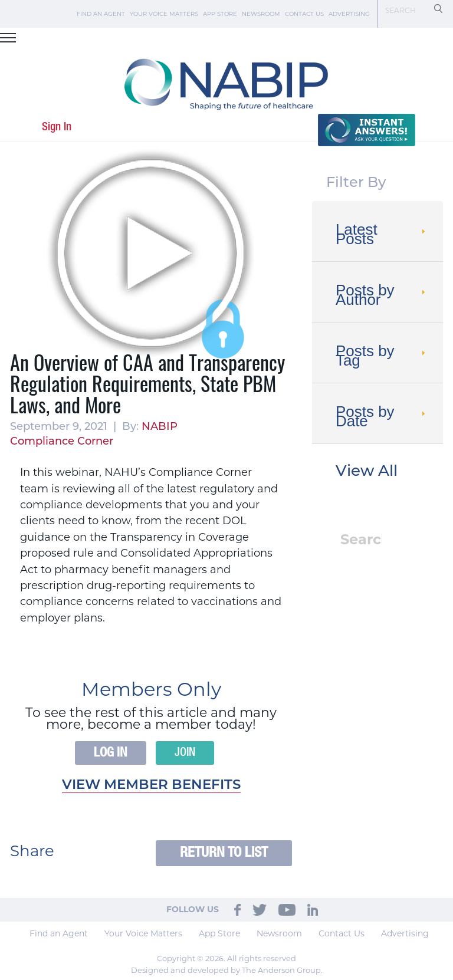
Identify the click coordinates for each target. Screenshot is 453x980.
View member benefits (151, 786)
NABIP (160, 427)
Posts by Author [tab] (382, 295)
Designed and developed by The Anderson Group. (227, 970)
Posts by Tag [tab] (382, 356)
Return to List (224, 853)
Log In (111, 753)
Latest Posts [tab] (382, 234)
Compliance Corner (62, 442)
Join (185, 753)
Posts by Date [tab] (382, 416)
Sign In (57, 127)
